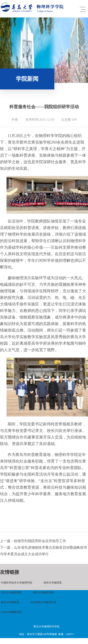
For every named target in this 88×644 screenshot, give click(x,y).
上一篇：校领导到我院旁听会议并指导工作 (33, 541)
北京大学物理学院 (11, 593)
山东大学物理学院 (11, 612)
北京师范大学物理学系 (43, 602)
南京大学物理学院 (43, 593)
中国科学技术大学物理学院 (17, 583)
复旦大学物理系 (10, 602)
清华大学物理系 (53, 583)
